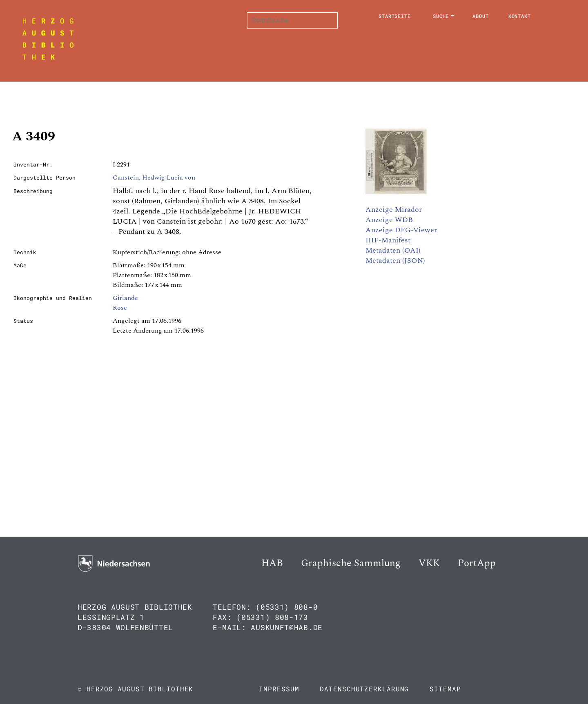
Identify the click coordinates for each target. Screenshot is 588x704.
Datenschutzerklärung (364, 689)
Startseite (395, 16)
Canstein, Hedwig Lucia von (154, 178)
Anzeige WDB (389, 220)
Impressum (279, 689)
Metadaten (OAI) (393, 250)
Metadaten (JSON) (395, 261)
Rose (120, 308)
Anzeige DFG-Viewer (401, 230)
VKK (429, 563)
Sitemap (445, 689)
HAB (272, 563)
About (481, 16)
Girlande (125, 298)
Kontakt (520, 16)
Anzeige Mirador (394, 210)
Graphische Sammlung (351, 563)
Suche (441, 16)
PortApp (477, 563)
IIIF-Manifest (388, 240)
